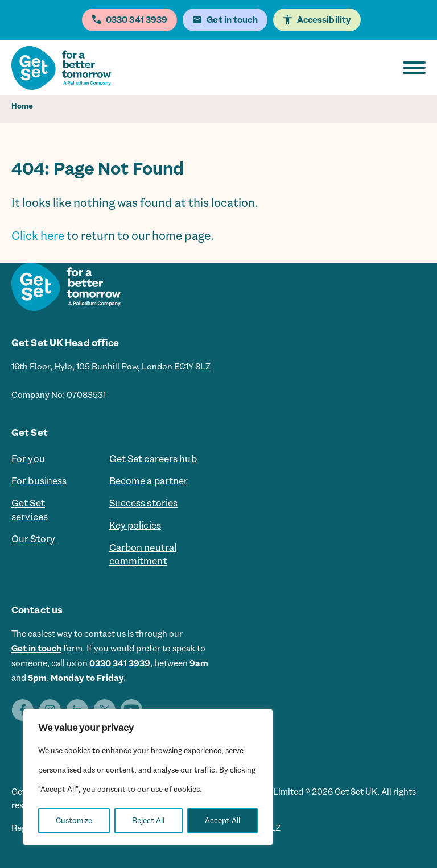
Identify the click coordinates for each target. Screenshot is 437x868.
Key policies (135, 525)
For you (28, 459)
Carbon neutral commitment (143, 554)
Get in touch (36, 649)
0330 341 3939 (120, 663)
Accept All (222, 821)
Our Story (33, 539)
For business (39, 481)
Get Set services (30, 510)
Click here (38, 236)
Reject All (148, 821)
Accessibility (324, 20)
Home (22, 106)
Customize (74, 821)
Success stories (144, 503)
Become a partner (149, 481)
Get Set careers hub (153, 459)
